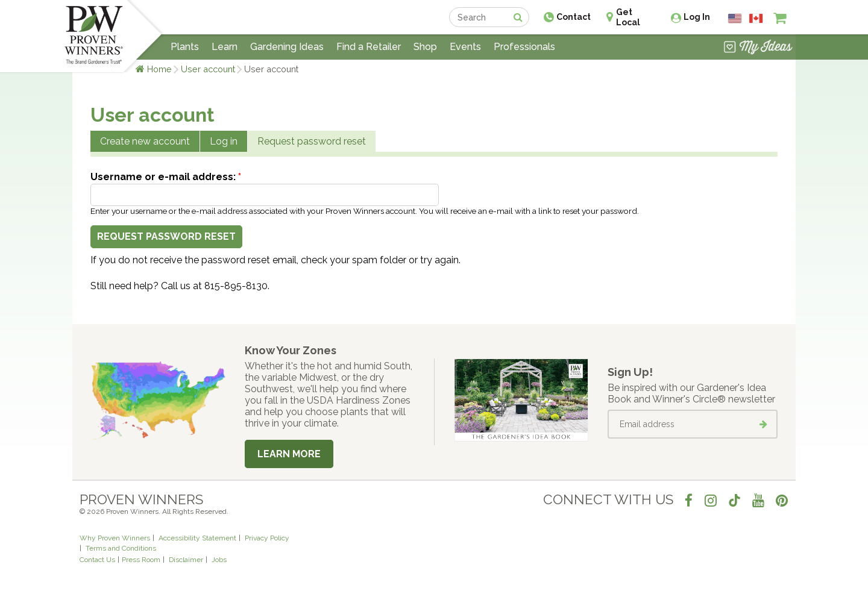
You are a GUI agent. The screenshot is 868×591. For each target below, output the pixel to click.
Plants (185, 47)
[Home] (94, 36)
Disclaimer (186, 560)
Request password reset (312, 141)
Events (465, 47)
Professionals (524, 47)
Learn (225, 47)
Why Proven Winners (115, 538)
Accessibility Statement (197, 538)
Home (159, 69)
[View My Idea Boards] (758, 48)
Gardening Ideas (287, 47)
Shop (425, 47)
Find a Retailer (369, 47)
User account (208, 69)
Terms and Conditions (121, 548)
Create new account (145, 141)
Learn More (289, 454)
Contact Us (97, 560)
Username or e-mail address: (166, 177)
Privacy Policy (267, 538)
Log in (224, 141)
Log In (697, 17)
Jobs (219, 560)
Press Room (141, 560)
